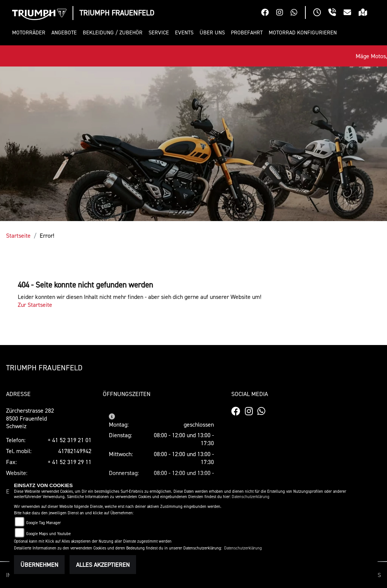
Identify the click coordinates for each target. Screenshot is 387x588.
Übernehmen (39, 565)
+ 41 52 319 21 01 (70, 440)
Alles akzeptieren (103, 565)
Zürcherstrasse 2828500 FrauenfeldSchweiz (30, 418)
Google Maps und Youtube (48, 534)
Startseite (18, 235)
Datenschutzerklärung (251, 497)
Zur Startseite (35, 305)
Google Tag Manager (43, 523)
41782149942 (75, 451)
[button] (30, 33)
